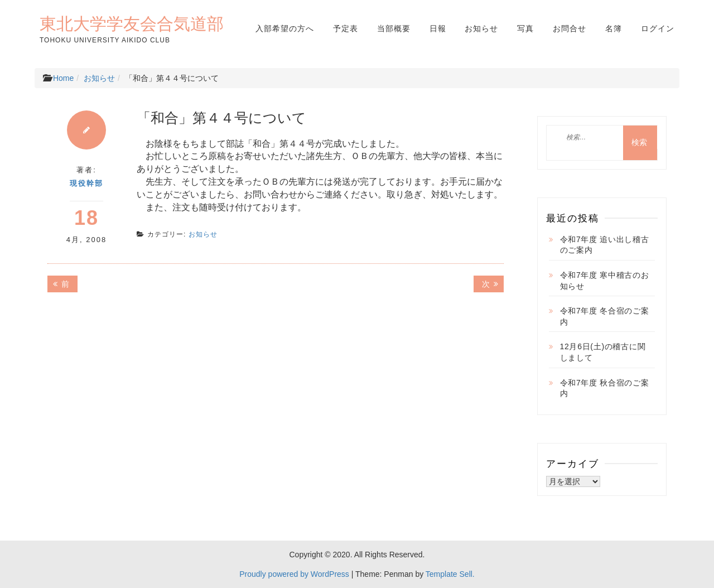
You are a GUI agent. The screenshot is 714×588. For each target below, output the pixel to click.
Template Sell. (450, 574)
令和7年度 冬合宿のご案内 (605, 316)
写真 (525, 28)
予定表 (346, 28)
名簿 (614, 28)
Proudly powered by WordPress (294, 574)
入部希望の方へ (285, 28)
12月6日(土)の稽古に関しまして (603, 352)
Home (63, 78)
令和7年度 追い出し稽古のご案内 (605, 245)
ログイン (658, 28)
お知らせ (481, 28)
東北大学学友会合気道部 (132, 23)
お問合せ (570, 28)
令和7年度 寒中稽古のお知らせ (605, 281)
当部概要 (394, 28)
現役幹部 (86, 183)
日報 (438, 28)
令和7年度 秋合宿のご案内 (605, 388)
